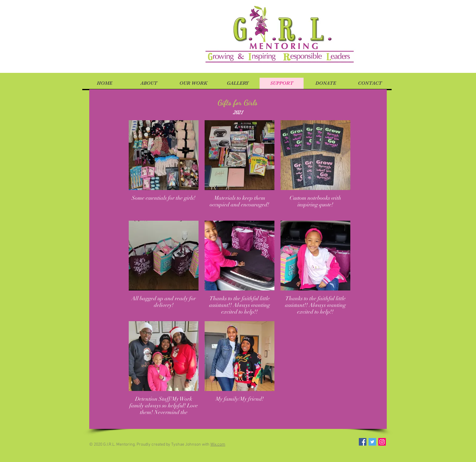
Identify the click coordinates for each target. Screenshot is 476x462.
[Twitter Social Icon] (372, 442)
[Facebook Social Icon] (363, 442)
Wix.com (218, 445)
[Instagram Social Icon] (382, 442)
